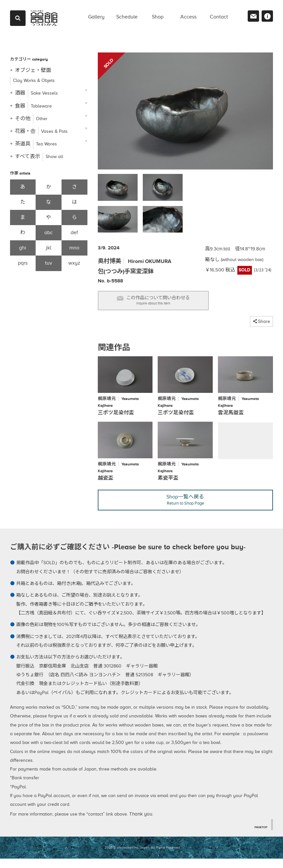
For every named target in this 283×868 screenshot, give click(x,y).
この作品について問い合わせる (166, 303)
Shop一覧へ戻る (186, 508)
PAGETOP (260, 836)
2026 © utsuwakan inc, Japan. (127, 857)
